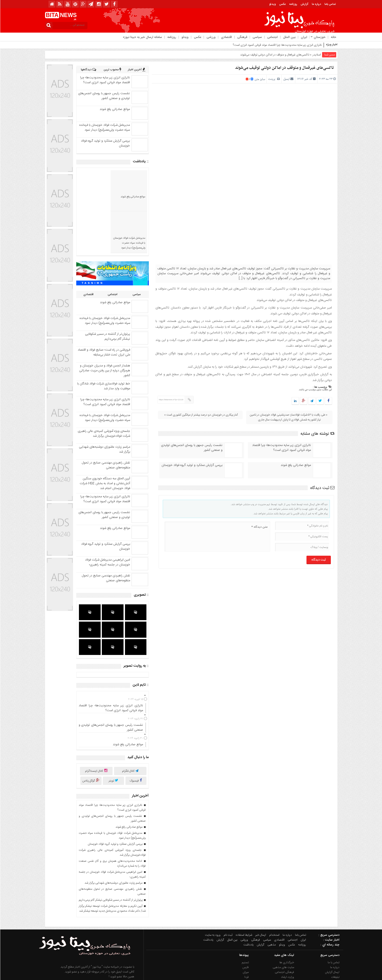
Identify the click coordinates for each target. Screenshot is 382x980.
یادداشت (208, 897)
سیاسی (257, 37)
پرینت (274, 79)
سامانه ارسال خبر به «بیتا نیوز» (142, 37)
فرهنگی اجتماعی (284, 930)
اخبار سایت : (331, 897)
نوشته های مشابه (317, 434)
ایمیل (286, 79)
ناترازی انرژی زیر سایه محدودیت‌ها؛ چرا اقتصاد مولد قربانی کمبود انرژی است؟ (277, 45)
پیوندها (244, 913)
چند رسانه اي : (330, 902)
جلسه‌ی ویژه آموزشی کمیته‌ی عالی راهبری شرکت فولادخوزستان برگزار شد (104, 392)
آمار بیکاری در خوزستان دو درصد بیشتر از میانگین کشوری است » (201, 415)
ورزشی (211, 37)
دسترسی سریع (330, 913)
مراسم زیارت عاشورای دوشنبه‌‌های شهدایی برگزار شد (104, 408)
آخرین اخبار (136, 70)
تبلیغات (335, 935)
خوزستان (319, 37)
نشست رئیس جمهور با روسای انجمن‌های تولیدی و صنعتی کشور (191, 448)
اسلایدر (316, 55)
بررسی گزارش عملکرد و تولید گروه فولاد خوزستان (192, 465)
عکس (282, 4)
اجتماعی (272, 37)
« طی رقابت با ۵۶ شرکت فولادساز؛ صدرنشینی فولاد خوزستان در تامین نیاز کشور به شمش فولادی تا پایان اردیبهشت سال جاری (288, 417)
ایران (304, 37)
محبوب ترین (112, 70)
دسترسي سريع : (329, 892)
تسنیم (245, 920)
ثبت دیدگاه (322, 488)
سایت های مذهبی (283, 925)
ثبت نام (228, 892)
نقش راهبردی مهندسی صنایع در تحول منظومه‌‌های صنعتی (106, 423)
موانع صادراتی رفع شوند (296, 465)
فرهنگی (242, 37)
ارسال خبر (260, 892)
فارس (245, 925)
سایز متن (259, 79)
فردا (246, 935)
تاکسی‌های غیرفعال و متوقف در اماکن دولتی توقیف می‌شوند (284, 68)
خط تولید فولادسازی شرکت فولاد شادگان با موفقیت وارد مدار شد (103, 344)
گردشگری (288, 940)
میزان (245, 930)
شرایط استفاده (244, 892)
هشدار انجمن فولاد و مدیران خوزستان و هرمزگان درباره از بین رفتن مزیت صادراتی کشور (104, 329)
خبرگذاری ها (286, 920)
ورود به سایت (212, 892)
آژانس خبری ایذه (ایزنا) (235, 940)
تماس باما (330, 4)
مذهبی (271, 902)
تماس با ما (333, 920)
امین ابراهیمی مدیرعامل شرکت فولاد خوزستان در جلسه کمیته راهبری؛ (107, 520)
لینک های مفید (284, 913)
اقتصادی (226, 37)
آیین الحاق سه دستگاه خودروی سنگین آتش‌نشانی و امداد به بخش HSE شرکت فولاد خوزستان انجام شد (105, 442)
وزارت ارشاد (287, 935)
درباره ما (316, 4)
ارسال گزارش (332, 930)
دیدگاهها (88, 70)
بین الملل (289, 37)
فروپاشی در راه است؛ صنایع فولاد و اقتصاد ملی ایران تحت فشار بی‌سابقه (104, 310)
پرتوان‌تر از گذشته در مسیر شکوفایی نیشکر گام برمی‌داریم (107, 295)
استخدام (274, 892)
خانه (333, 37)
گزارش (304, 4)
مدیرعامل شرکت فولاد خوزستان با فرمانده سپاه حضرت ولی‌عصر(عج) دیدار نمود (104, 127)
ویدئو (272, 4)
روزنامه (293, 4)
